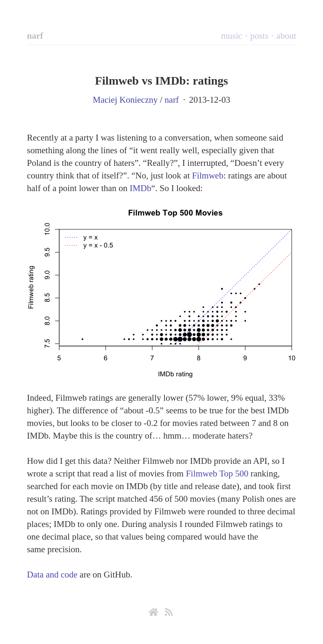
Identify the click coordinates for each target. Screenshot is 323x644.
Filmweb (208, 176)
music (231, 36)
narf (35, 36)
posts (259, 36)
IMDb (140, 188)
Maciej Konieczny (125, 100)
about (286, 36)
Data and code (52, 575)
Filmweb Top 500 (217, 474)
